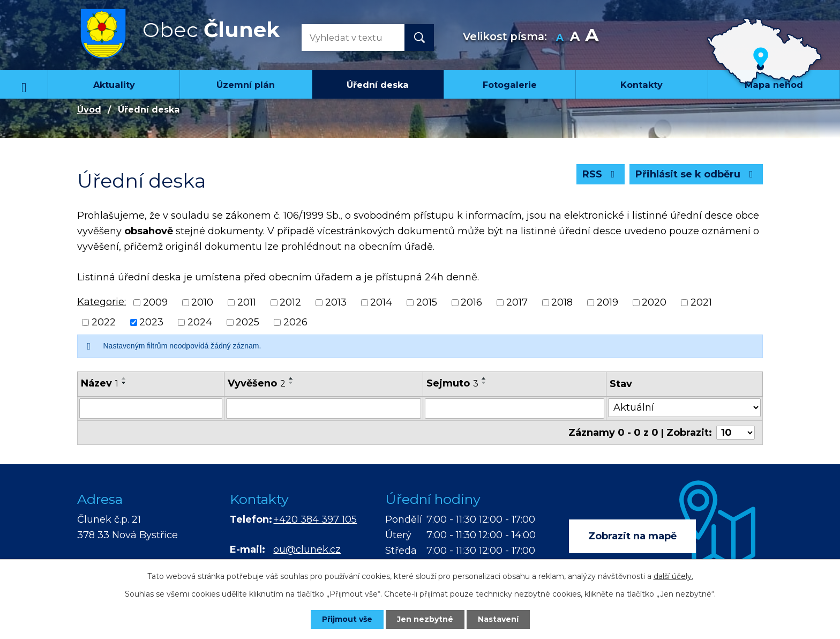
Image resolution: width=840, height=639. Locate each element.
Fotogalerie (510, 85)
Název (100, 383)
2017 (517, 302)
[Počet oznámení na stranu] (736, 433)
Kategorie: (102, 302)
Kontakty (642, 85)
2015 (427, 302)
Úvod (24, 84)
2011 (247, 302)
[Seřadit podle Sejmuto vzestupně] (484, 378)
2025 (247, 322)
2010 (202, 302)
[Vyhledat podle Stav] (684, 408)
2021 (701, 302)
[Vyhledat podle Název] (151, 408)
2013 (336, 302)
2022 (104, 322)
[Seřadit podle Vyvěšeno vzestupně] (291, 378)
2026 (295, 322)
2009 (155, 302)
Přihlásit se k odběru (696, 174)
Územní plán (246, 85)
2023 (151, 322)
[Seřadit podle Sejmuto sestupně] (484, 383)
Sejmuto (452, 383)
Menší (560, 38)
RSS (601, 174)
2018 (562, 302)
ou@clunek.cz (307, 549)
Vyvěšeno (257, 383)
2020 (654, 302)
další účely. (673, 576)
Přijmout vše (347, 619)
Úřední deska (378, 85)
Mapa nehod (774, 85)
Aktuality (114, 85)
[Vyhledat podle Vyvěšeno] (324, 408)
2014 (381, 302)
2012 (290, 302)
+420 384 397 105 (315, 519)
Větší (592, 38)
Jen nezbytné (425, 619)
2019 (607, 302)
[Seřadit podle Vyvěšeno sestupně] (291, 383)
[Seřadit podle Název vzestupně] (124, 378)
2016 (471, 302)
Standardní (575, 38)
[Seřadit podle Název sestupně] (124, 383)
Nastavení (498, 619)
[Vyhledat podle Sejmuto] (515, 408)
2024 (200, 322)
